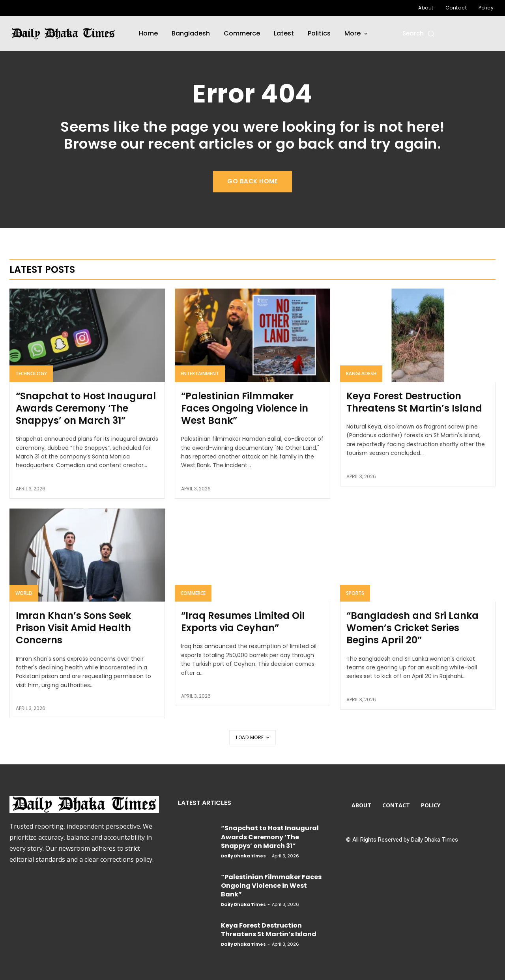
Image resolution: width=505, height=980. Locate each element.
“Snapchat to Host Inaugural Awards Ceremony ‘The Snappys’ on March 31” (86, 408)
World (24, 593)
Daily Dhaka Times (243, 856)
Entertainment (200, 374)
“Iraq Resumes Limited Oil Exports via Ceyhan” (243, 622)
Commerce (193, 593)
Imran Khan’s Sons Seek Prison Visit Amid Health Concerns (73, 628)
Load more (252, 737)
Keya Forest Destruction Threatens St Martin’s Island (414, 402)
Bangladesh (361, 374)
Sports (355, 593)
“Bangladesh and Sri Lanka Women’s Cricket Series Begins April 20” (412, 628)
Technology (31, 374)
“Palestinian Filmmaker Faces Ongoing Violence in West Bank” (245, 408)
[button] (419, 33)
